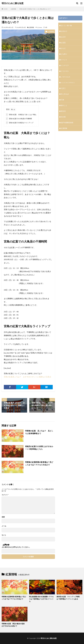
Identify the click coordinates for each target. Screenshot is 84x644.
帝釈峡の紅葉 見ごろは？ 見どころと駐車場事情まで (39, 432)
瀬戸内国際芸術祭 (67, 123)
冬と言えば (65, 94)
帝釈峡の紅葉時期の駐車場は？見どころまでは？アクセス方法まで (39, 463)
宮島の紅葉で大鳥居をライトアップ (20, 123)
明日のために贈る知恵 (13, 3)
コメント (5, 495)
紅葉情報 (13, 9)
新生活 (63, 111)
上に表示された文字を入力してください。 (16, 547)
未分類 (63, 117)
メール (4, 526)
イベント (64, 60)
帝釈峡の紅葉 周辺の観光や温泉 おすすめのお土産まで (14, 625)
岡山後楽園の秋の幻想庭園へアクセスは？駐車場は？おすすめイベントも (41, 599)
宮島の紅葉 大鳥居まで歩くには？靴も (21, 115)
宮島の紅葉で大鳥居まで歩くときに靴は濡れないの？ (36, 9)
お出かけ (20, 462)
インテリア (65, 65)
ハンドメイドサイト (68, 83)
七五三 (63, 88)
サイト (4, 535)
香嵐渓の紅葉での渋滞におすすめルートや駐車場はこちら (39, 448)
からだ (63, 48)
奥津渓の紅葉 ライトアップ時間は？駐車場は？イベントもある (68, 598)
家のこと (64, 105)
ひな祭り (64, 54)
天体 (63, 100)
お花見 (63, 43)
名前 (3, 517)
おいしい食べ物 (66, 25)
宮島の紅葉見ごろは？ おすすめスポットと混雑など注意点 (28, 377)
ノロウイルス (66, 77)
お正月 (63, 37)
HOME (6, 9)
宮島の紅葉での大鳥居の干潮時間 (19, 119)
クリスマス (65, 71)
